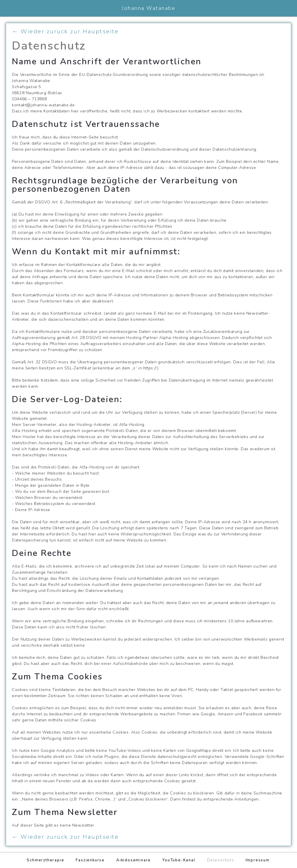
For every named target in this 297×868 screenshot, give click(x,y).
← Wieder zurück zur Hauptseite (65, 31)
